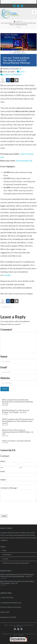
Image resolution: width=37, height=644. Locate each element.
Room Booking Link (24, 161)
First (2, 468)
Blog (21, 72)
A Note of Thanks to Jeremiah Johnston (16, 441)
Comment (7, 329)
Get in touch (19, 626)
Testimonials (6, 554)
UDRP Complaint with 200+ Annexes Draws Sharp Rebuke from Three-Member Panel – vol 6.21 (18, 421)
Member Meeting (6, 307)
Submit (4, 516)
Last (21, 468)
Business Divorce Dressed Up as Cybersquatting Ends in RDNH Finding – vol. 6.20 (18, 432)
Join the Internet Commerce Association (15, 563)
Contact (5, 559)
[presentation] (15, 511)
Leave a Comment (11, 75)
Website (5, 378)
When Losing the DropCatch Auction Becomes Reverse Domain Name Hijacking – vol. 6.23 (18, 402)
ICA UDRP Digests (27, 625)
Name (4, 356)
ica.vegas (7, 275)
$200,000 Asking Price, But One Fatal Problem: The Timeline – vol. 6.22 (16, 412)
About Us (12, 625)
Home (6, 625)
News (18, 625)
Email (4, 367)
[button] (34, 12)
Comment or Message (9, 488)
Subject (3, 480)
